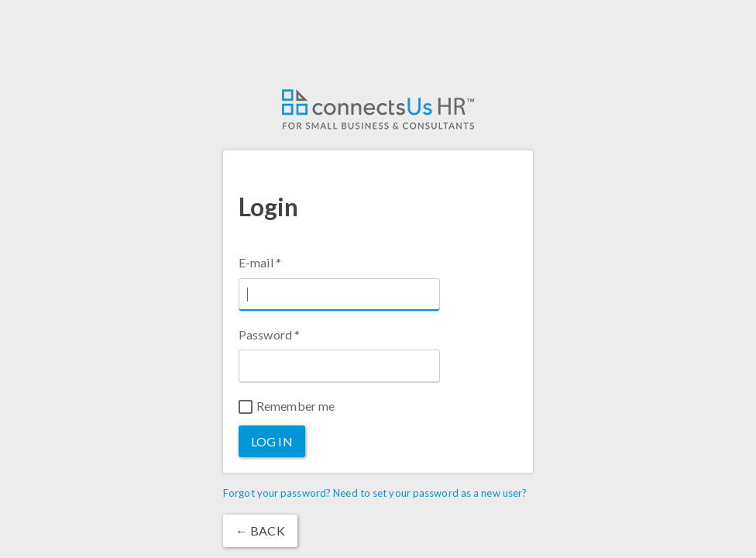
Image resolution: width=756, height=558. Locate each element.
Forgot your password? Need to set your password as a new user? (375, 493)
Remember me (287, 406)
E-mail (260, 262)
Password (269, 334)
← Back (260, 530)
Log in (272, 441)
